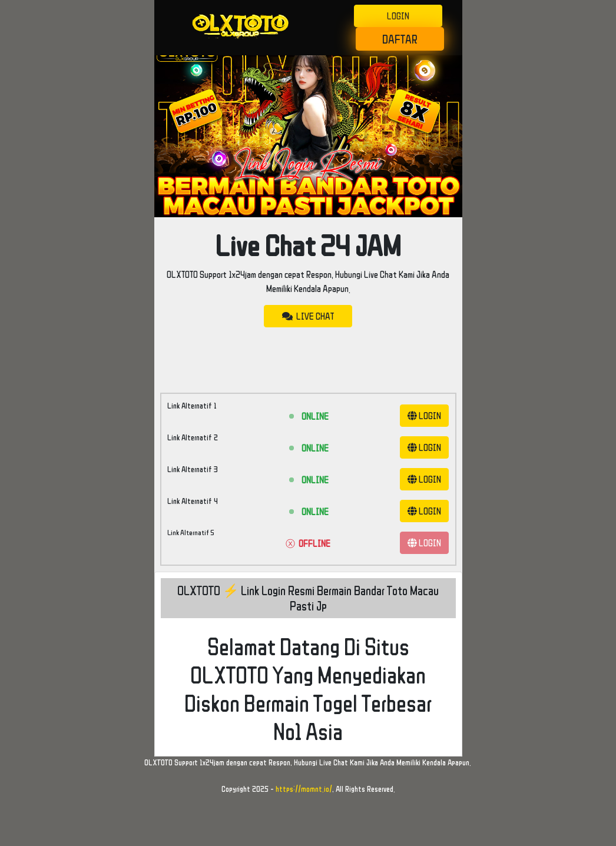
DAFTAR (400, 39)
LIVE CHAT (308, 316)
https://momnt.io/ (304, 789)
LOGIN (398, 16)
